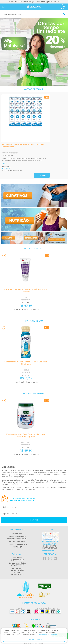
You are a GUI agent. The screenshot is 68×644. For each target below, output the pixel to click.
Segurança (17, 547)
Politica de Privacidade (48, 635)
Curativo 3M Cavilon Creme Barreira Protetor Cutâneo (26, 290)
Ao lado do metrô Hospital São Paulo (51, 546)
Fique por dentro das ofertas (22, 500)
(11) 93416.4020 (54, 2)
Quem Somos (17, 534)
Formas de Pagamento (17, 544)
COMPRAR (42, 175)
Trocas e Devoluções (17, 536)
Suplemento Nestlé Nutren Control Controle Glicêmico (26, 363)
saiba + (4, 163)
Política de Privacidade (17, 539)
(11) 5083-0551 (36, 2)
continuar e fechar (34, 639)
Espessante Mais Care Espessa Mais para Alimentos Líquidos (26, 435)
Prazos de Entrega (17, 542)
